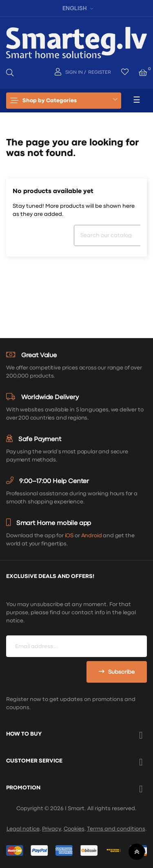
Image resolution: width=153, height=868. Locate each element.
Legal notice (23, 829)
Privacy (52, 829)
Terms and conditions (116, 829)
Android (92, 536)
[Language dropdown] (77, 8)
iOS (69, 536)
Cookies (74, 829)
